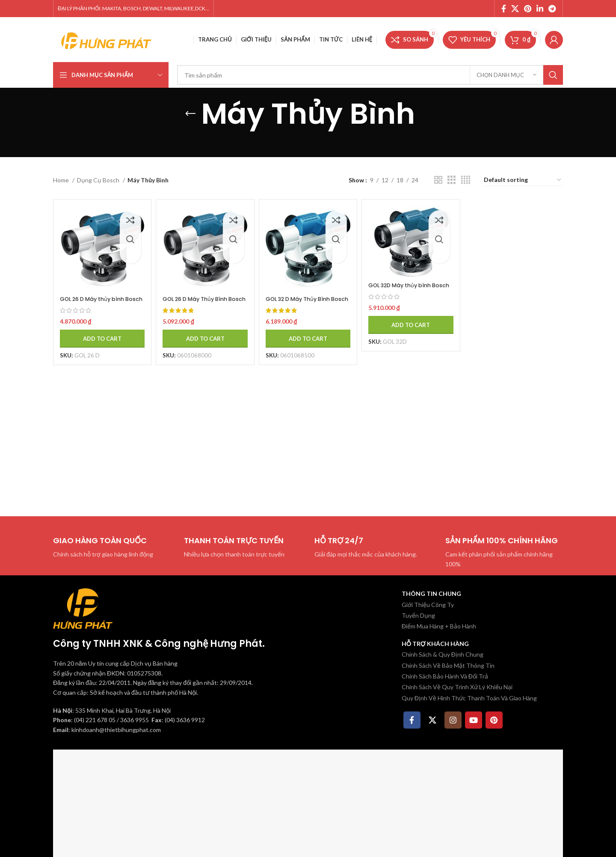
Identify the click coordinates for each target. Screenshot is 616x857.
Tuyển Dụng (418, 615)
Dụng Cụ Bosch (99, 180)
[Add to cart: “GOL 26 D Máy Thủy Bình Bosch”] (203, 340)
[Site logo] (107, 39)
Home (62, 180)
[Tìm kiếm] (370, 75)
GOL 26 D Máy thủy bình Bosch (97, 296)
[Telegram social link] (552, 9)
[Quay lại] (190, 114)
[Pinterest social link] (528, 9)
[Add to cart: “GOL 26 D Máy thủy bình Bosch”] (99, 340)
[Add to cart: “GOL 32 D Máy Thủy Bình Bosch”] (308, 340)
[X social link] (515, 9)
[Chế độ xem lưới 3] (452, 180)
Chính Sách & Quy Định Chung (443, 654)
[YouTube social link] (474, 720)
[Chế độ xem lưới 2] (438, 180)
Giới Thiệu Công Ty (428, 605)
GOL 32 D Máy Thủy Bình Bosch (307, 296)
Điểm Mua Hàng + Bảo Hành (439, 626)
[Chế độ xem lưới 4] (466, 180)
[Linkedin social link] (540, 9)
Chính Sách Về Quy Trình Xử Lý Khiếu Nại (457, 687)
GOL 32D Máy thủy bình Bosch (410, 284)
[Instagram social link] (453, 720)
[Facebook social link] (504, 9)
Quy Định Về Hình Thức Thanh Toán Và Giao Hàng (469, 698)
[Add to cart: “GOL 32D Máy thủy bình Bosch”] (412, 327)
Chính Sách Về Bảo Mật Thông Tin (448, 665)
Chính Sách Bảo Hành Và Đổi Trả (445, 676)
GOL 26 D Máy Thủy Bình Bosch (202, 296)
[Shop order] (523, 180)
